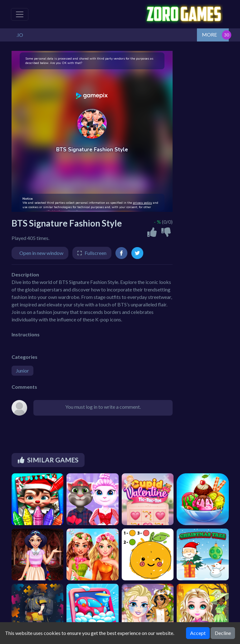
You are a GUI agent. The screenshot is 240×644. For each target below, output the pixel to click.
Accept (198, 633)
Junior (22, 371)
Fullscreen (96, 253)
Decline (223, 633)
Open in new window (41, 253)
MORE (209, 34)
